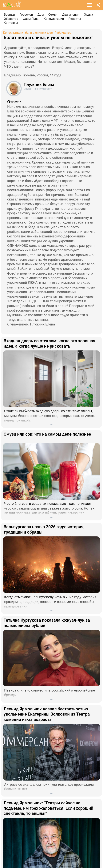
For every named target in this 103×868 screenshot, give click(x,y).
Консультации (54, 19)
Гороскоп (26, 15)
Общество (11, 19)
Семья (53, 15)
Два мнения (71, 15)
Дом (41, 15)
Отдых (89, 15)
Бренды (9, 15)
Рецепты (75, 19)
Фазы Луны (31, 19)
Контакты (11, 23)
